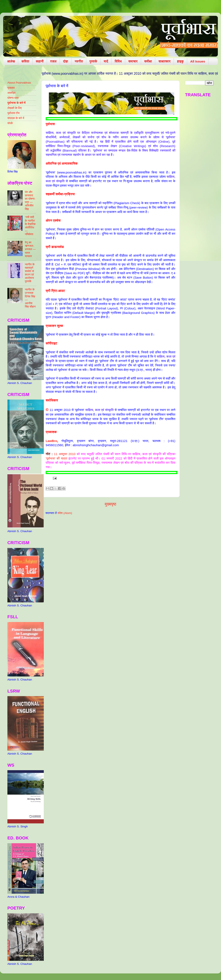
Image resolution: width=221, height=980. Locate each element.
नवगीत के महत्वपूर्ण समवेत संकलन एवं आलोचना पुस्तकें (30, 273)
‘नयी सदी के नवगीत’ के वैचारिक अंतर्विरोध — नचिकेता (30, 226)
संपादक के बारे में (16, 118)
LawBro (51, 441)
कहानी (40, 61)
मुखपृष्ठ (11, 88)
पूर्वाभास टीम (13, 113)
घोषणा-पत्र (13, 98)
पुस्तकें (93, 61)
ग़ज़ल (53, 61)
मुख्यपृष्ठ (110, 504)
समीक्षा (148, 61)
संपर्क (10, 123)
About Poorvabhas (19, 83)
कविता (25, 61)
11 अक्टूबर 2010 (65, 454)
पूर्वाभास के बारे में (16, 103)
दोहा (66, 61)
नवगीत (79, 61)
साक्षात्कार (164, 61)
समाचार (133, 61)
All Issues (198, 61)
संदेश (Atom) (65, 513)
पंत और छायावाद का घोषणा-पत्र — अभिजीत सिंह (30, 201)
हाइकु (180, 61)
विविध (118, 61)
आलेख (11, 61)
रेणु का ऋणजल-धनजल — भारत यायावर (30, 249)
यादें (106, 61)
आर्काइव (11, 93)
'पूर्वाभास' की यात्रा (56, 458)
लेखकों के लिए (15, 108)
